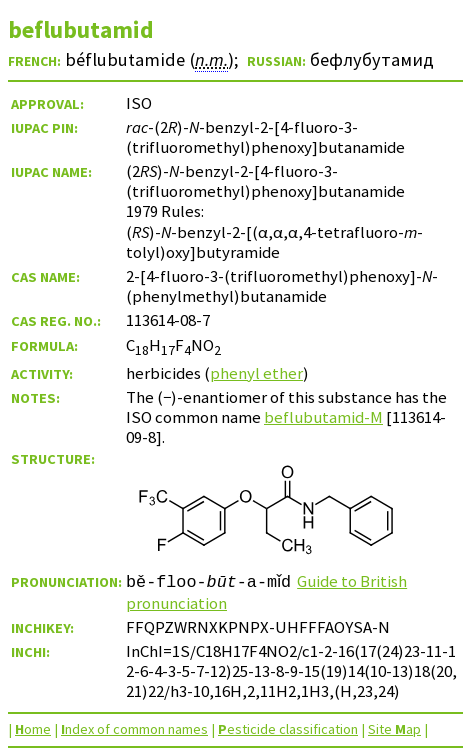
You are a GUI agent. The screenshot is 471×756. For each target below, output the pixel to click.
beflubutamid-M (323, 417)
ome (33, 729)
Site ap (394, 729)
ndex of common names (134, 729)
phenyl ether (256, 373)
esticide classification (288, 729)
